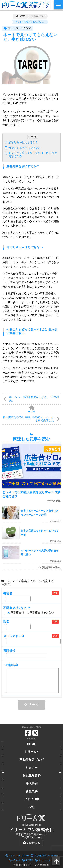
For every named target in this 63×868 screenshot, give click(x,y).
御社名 (8, 593)
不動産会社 (16, 613)
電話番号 (9, 651)
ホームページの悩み (20, 28)
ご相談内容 (11, 665)
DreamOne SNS (32, 727)
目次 (34, 137)
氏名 (6, 622)
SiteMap (32, 739)
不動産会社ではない (40, 613)
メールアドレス (14, 636)
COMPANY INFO (32, 825)
